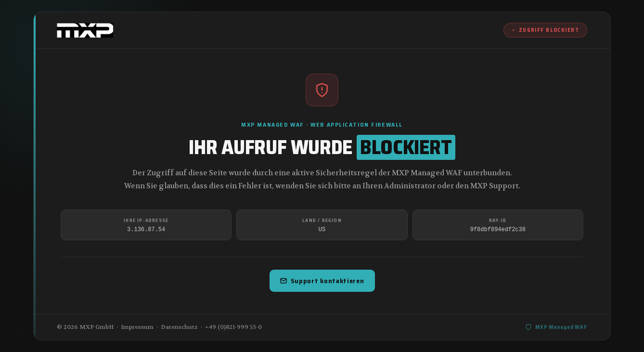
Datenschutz (179, 327)
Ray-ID (498, 220)
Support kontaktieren (322, 281)
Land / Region (322, 220)
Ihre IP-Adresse (146, 220)
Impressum (137, 327)
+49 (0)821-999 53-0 (233, 327)
